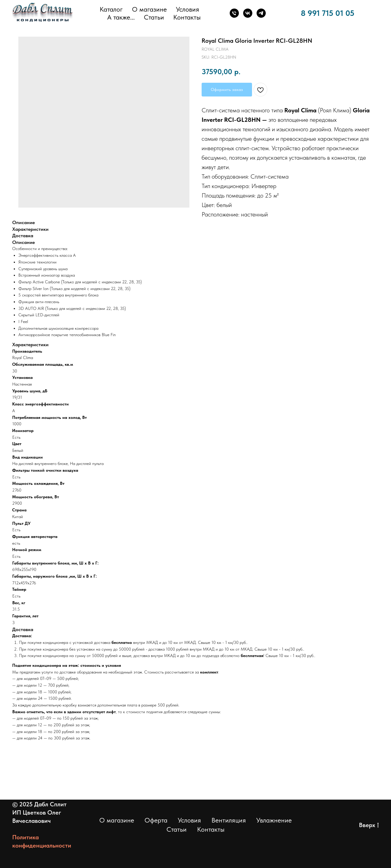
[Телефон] (234, 13)
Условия (188, 9)
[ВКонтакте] (248, 13)
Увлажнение (274, 820)
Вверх (369, 825)
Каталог (111, 9)
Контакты (187, 17)
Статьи (154, 17)
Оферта (156, 820)
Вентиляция (229, 820)
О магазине (149, 9)
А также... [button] (121, 17)
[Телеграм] (261, 13)
